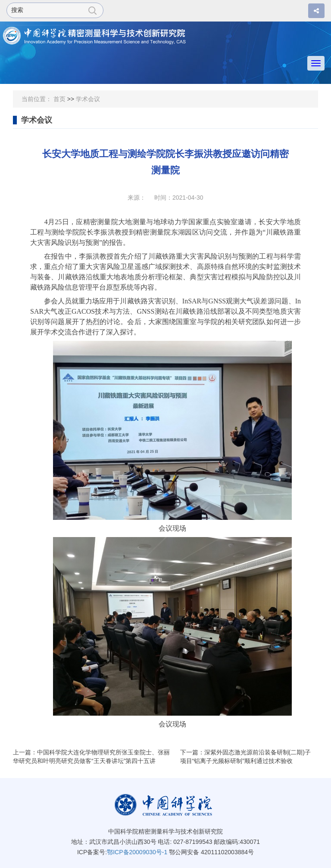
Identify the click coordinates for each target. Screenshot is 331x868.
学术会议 (88, 99)
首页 (59, 99)
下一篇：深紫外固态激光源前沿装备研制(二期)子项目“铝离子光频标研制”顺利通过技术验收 (245, 757)
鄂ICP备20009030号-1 (137, 852)
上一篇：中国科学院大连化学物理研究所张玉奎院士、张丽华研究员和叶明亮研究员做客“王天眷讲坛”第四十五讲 (91, 757)
